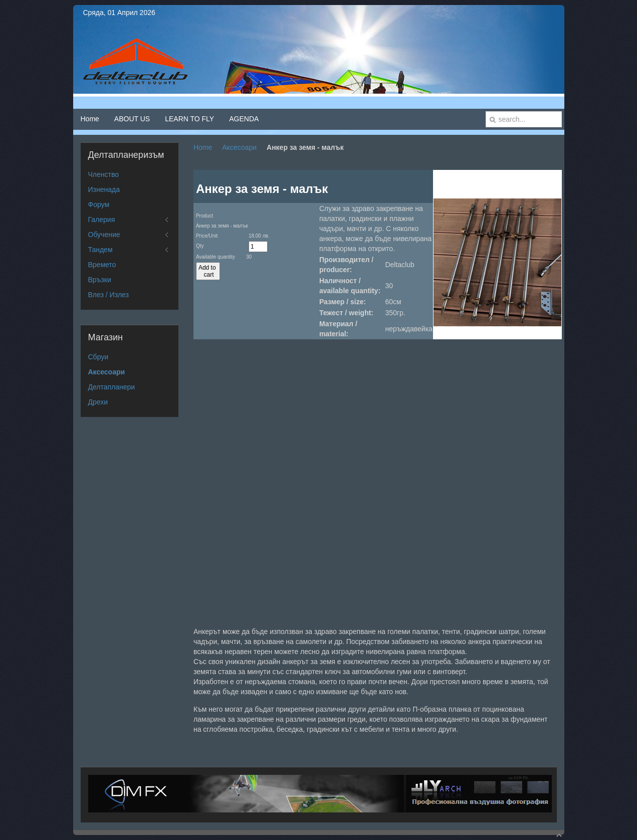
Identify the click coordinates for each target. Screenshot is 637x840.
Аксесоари (239, 147)
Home (203, 147)
